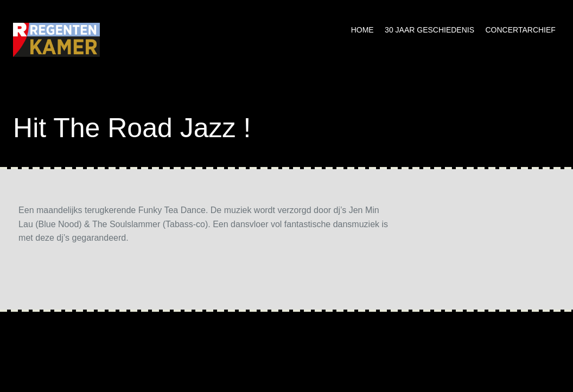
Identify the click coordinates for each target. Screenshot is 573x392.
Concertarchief (521, 30)
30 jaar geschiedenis (429, 30)
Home (362, 30)
